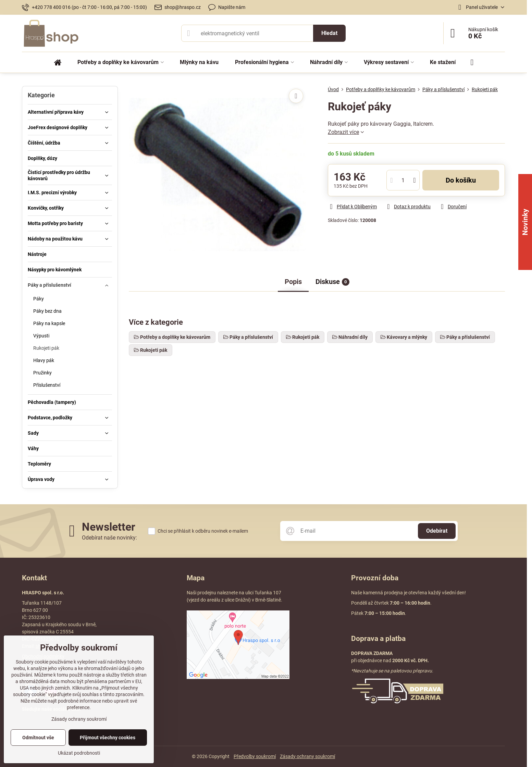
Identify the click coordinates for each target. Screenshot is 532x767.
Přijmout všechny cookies (108, 738)
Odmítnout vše (38, 738)
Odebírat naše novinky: (109, 538)
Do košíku (461, 180)
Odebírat (437, 531)
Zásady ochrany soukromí (307, 756)
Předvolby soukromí (255, 756)
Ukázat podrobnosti (79, 753)
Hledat (329, 33)
